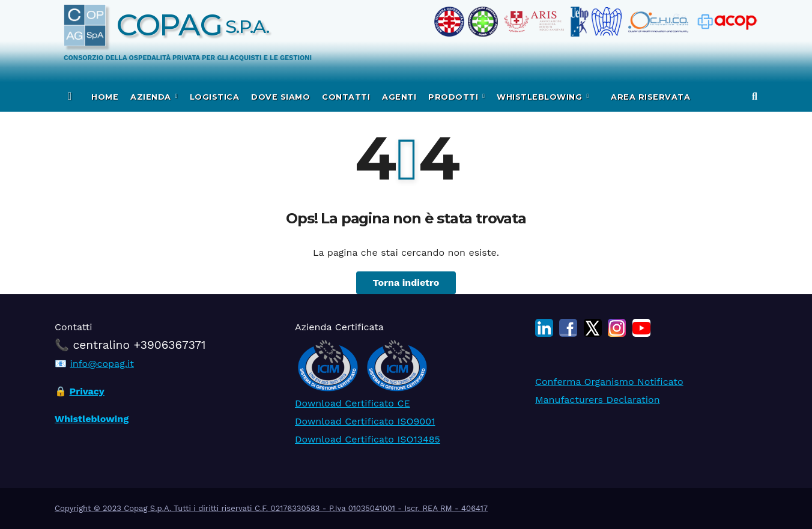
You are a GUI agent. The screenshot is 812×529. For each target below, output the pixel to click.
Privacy (87, 391)
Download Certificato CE (353, 403)
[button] (755, 96)
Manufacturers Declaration (598, 400)
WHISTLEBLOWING (541, 97)
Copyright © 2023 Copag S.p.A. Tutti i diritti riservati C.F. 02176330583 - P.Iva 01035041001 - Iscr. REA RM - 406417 (271, 508)
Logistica (215, 97)
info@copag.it (101, 364)
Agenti (399, 97)
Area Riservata (650, 97)
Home (105, 97)
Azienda (152, 97)
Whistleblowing (92, 419)
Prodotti (455, 97)
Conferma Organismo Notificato (609, 382)
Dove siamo (280, 97)
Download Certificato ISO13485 (368, 439)
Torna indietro (406, 283)
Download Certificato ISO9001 (365, 421)
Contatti (346, 97)
